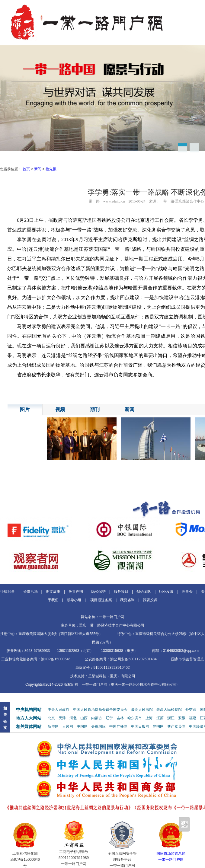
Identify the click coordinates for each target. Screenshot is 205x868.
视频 (60, 409)
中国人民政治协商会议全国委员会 (100, 710)
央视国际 (98, 726)
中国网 (82, 726)
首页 (26, 169)
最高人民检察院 (169, 710)
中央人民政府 (59, 710)
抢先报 (51, 169)
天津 (62, 718)
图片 (25, 409)
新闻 (38, 169)
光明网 (158, 726)
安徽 (182, 718)
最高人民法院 (142, 710)
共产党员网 (176, 726)
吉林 (120, 718)
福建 (193, 718)
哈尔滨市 (135, 718)
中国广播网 (118, 726)
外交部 (191, 710)
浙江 (171, 718)
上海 (149, 718)
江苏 (160, 718)
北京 (51, 718)
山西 (84, 718)
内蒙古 (97, 718)
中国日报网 (140, 726)
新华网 (53, 726)
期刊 (95, 409)
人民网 (68, 726)
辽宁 (109, 718)
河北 (73, 718)
